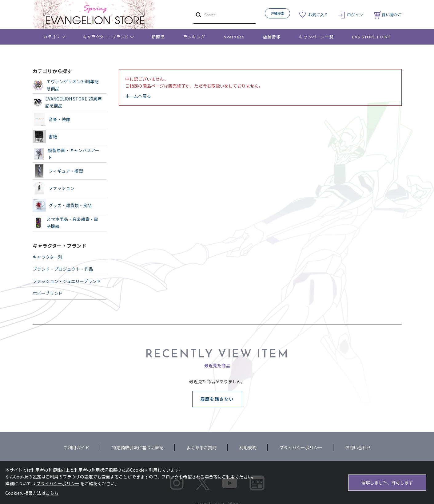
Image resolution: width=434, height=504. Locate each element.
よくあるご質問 (201, 447)
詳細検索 (277, 13)
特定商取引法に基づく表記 (138, 447)
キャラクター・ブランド (106, 37)
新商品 (158, 37)
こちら (52, 493)
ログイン (355, 15)
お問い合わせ (358, 447)
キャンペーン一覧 (316, 37)
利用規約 (248, 447)
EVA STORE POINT (371, 37)
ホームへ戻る (138, 96)
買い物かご (388, 15)
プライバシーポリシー (301, 447)
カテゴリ (52, 37)
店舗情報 (272, 37)
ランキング (194, 37)
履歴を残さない (217, 399)
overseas (234, 37)
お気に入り (318, 15)
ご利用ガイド (76, 447)
